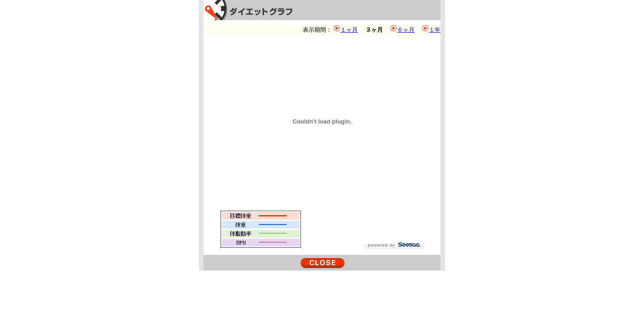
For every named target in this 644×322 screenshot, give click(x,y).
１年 (435, 30)
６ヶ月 (406, 30)
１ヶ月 (349, 30)
